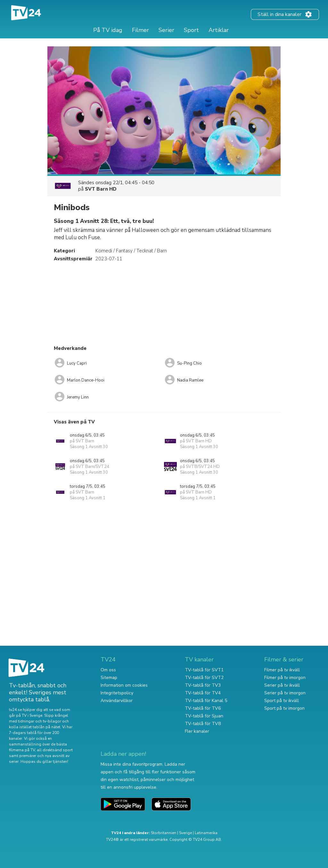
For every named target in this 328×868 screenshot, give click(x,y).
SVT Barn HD (101, 189)
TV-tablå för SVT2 (204, 678)
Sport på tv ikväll (282, 701)
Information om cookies (124, 685)
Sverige (185, 833)
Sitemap (109, 678)
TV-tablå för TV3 (203, 685)
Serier (166, 30)
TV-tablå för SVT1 (204, 670)
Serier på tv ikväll (282, 685)
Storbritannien (164, 833)
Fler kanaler (197, 731)
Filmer (140, 30)
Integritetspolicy (117, 693)
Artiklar (219, 30)
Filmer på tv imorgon (285, 678)
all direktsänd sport (55, 750)
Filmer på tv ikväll (282, 670)
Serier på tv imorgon (285, 693)
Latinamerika (206, 833)
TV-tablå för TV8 (203, 724)
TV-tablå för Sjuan (204, 716)
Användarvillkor (117, 701)
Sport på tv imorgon (284, 708)
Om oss (108, 670)
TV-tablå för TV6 (203, 708)
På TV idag (108, 30)
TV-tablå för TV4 (203, 693)
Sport (191, 30)
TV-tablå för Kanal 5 (206, 701)
